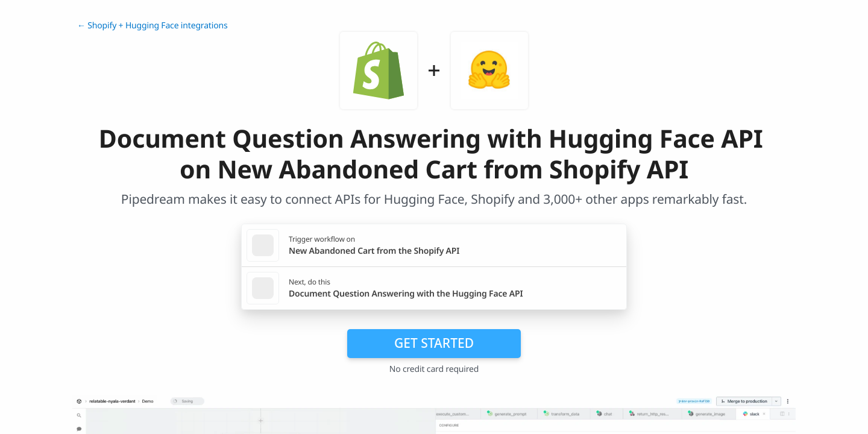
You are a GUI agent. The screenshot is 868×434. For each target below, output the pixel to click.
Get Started (434, 343)
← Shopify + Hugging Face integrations (153, 26)
